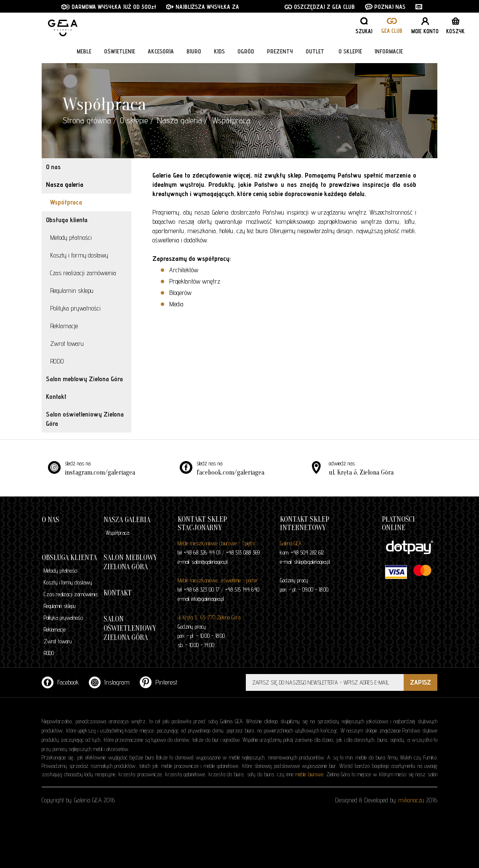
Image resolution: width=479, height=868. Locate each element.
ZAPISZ (420, 682)
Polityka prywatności (75, 308)
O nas (53, 167)
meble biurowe (309, 774)
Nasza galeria (180, 120)
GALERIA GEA (90, 25)
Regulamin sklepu (72, 291)
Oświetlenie (120, 51)
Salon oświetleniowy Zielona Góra (85, 419)
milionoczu (411, 800)
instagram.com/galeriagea (100, 472)
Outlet (315, 51)
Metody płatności (71, 238)
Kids (219, 51)
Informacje (389, 51)
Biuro (194, 51)
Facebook (60, 682)
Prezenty (280, 51)
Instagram (109, 682)
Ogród (246, 51)
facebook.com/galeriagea (230, 472)
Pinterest (158, 682)
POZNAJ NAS (385, 7)
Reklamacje (64, 326)
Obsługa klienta (67, 220)
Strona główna (87, 120)
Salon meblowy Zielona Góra (84, 379)
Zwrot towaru (67, 344)
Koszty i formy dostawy (79, 255)
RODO (57, 361)
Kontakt (56, 397)
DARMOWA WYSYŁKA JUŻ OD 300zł (109, 7)
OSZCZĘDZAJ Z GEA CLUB (320, 7)
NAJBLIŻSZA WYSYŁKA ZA (204, 7)
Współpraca (66, 202)
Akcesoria (161, 51)
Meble (84, 51)
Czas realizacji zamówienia (83, 273)
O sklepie (350, 51)
